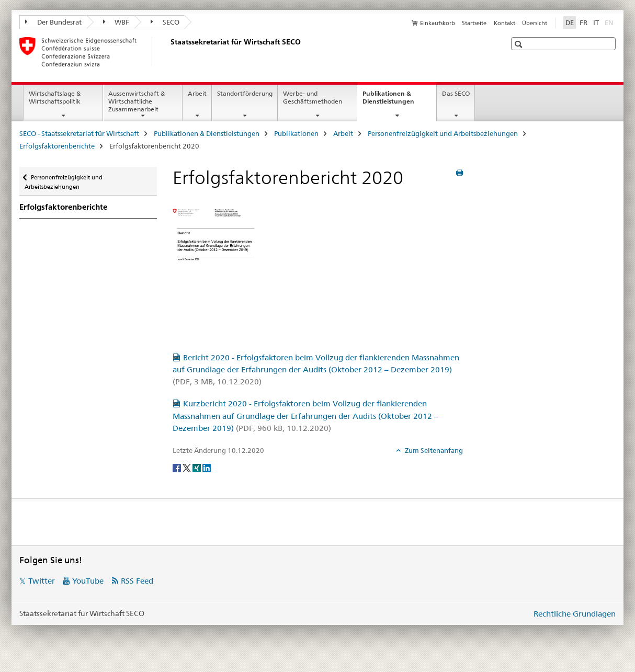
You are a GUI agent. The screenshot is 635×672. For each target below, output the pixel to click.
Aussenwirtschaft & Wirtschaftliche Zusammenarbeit (137, 101)
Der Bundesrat (53, 22)
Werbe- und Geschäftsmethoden (313, 97)
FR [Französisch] (583, 22)
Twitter (42, 581)
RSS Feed (137, 581)
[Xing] (197, 468)
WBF (116, 22)
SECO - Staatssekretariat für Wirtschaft (79, 133)
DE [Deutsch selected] (570, 22)
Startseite (474, 23)
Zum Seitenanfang (433, 450)
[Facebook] (178, 468)
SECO (165, 22)
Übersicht (535, 23)
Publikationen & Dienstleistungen (399, 101)
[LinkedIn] (207, 468)
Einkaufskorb (438, 23)
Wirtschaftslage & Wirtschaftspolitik (55, 97)
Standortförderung (245, 93)
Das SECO (456, 93)
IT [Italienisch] (596, 22)
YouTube (88, 581)
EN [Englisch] (610, 22)
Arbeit (197, 93)
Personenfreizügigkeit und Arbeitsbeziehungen (443, 133)
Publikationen (296, 133)
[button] (520, 44)
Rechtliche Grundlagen (575, 614)
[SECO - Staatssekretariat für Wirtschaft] (168, 52)
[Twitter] (188, 468)
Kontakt (504, 23)
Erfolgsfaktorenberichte (57, 146)
